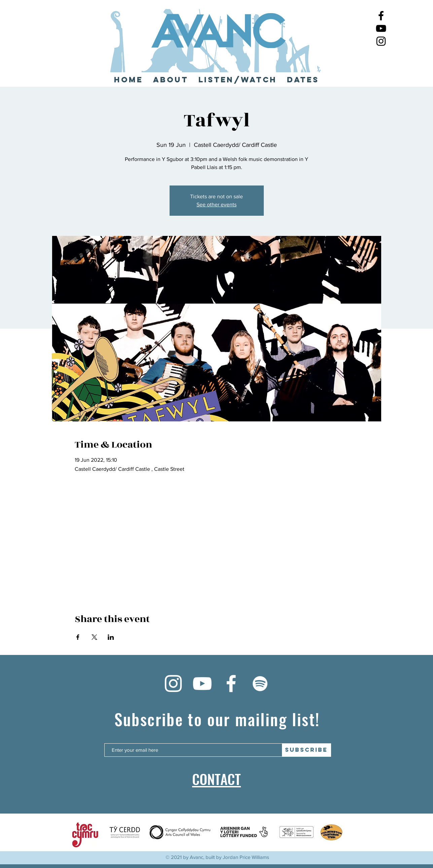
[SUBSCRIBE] (306, 750)
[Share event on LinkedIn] (111, 637)
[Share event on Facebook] (78, 637)
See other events (216, 204)
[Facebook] (381, 16)
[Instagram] (381, 41)
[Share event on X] (94, 637)
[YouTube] (381, 28)
